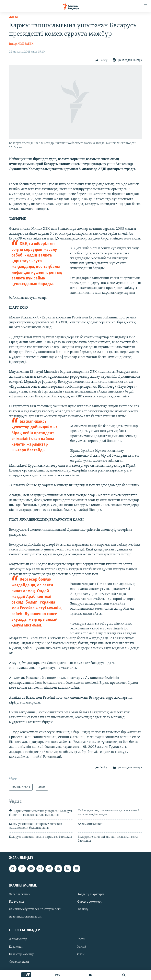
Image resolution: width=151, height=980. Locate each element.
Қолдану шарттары (91, 894)
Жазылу (83, 909)
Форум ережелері (89, 902)
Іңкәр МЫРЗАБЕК (21, 44)
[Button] (101, 60)
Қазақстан (16, 947)
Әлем (81, 954)
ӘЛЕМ (13, 17)
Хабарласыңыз (19, 894)
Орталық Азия (19, 962)
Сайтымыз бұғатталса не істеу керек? (35, 909)
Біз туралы (16, 902)
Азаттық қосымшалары (25, 917)
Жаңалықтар (18, 939)
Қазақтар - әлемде (22, 954)
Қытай (82, 947)
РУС (58, 975)
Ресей (81, 939)
